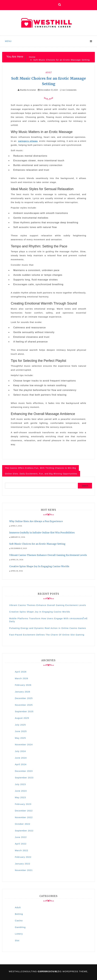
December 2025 (24, 698)
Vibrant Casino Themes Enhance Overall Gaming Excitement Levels (48, 555)
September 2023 (24, 778)
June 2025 (21, 731)
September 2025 (24, 711)
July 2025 (20, 725)
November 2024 (24, 745)
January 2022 (23, 864)
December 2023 (24, 771)
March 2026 (22, 678)
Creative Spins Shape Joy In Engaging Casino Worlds (39, 566)
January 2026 (23, 692)
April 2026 (21, 672)
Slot (17, 940)
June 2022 (21, 837)
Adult (49, 72)
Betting (19, 914)
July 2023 (20, 784)
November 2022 (24, 817)
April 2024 (21, 764)
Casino (19, 921)
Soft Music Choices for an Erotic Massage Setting (37, 544)
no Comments (68, 90)
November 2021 (24, 870)
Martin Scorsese (28, 90)
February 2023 (23, 804)
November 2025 (24, 705)
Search (85, 486)
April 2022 (21, 844)
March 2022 (22, 850)
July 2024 (20, 751)
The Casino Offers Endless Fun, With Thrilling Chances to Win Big (40, 468)
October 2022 (23, 824)
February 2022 (23, 857)
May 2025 (20, 738)
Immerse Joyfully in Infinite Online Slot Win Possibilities (42, 533)
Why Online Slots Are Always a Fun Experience (36, 521)
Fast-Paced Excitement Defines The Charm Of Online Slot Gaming (47, 635)
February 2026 (23, 685)
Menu (8, 41)
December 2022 (24, 811)
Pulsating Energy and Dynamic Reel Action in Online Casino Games (48, 628)
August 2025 (22, 718)
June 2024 (21, 758)
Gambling (20, 927)
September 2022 (24, 831)
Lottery (19, 934)
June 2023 (21, 791)
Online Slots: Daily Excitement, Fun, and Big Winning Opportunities (41, 474)
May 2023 (20, 797)
